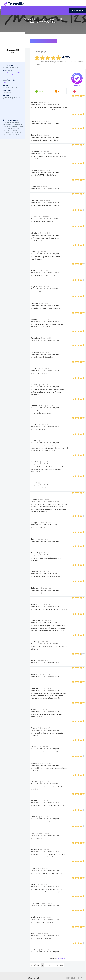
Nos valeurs (71, 978)
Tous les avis (7, 82)
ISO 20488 (77, 86)
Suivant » (60, 965)
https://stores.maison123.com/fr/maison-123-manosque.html (13, 75)
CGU (80, 978)
